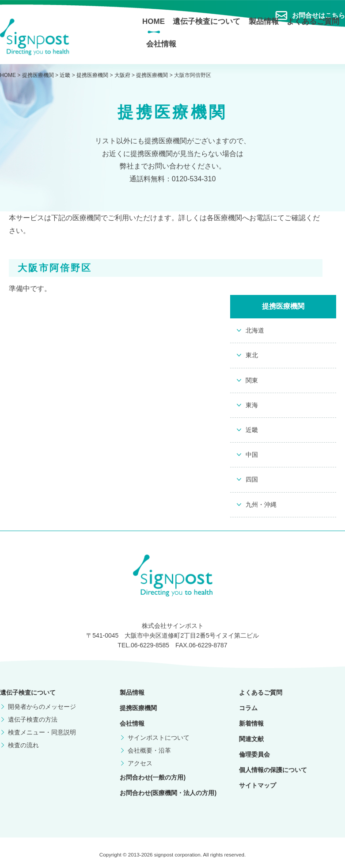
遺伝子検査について (207, 21)
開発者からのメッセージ (42, 707)
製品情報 (264, 21)
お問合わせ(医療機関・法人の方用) (168, 793)
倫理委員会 (254, 754)
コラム (248, 708)
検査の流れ (23, 745)
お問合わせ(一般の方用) (153, 777)
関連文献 (251, 739)
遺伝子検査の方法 (33, 719)
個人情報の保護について (273, 770)
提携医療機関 (138, 708)
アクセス (140, 763)
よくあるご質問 (313, 21)
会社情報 (161, 44)
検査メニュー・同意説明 (42, 732)
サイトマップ (258, 785)
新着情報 (251, 723)
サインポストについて (159, 738)
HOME (154, 21)
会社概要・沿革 (149, 750)
